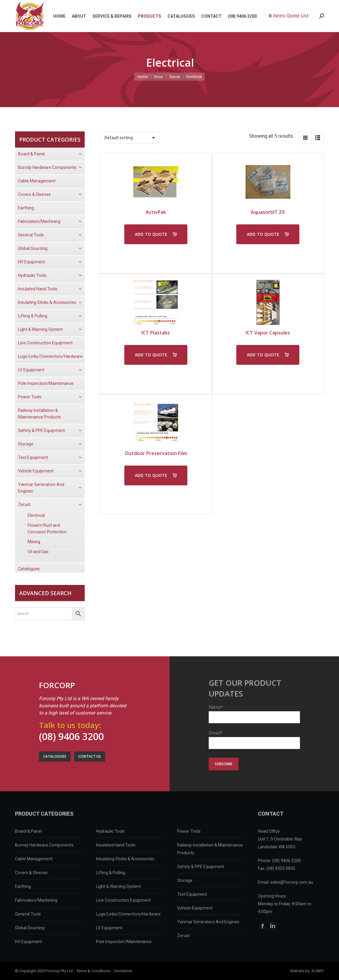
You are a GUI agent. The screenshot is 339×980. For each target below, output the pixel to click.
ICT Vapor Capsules (268, 333)
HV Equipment (29, 942)
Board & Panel (28, 831)
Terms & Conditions (93, 971)
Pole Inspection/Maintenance (124, 942)
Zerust (183, 936)
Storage (185, 880)
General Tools (28, 914)
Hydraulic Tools (110, 831)
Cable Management (34, 859)
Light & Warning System (119, 886)
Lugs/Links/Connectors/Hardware (128, 914)
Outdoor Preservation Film (156, 453)
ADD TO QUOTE (151, 234)
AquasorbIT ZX (268, 212)
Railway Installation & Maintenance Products (210, 849)
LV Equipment (109, 928)
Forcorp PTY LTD (30, 16)
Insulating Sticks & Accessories (125, 859)
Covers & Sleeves (31, 873)
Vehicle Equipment (195, 908)
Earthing (23, 886)
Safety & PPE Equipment (201, 867)
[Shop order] (130, 138)
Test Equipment (192, 894)
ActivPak (156, 212)
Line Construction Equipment (123, 900)
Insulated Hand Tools (116, 845)
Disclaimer (123, 971)
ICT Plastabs (156, 333)
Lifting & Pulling (111, 873)
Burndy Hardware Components (44, 845)
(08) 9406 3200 (71, 736)
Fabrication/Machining (36, 900)
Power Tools (189, 831)
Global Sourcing (30, 928)
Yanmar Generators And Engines (208, 922)
